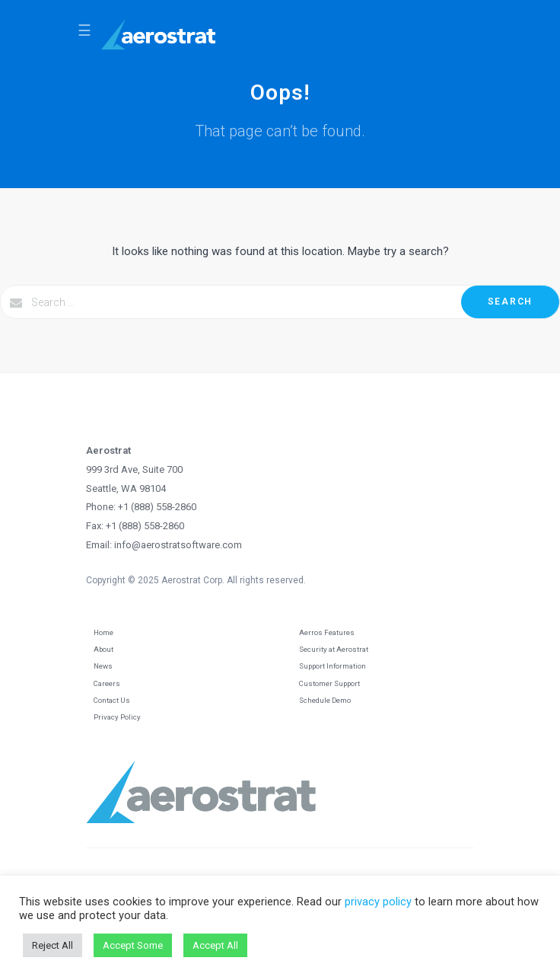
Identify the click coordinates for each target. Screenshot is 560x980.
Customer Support (329, 683)
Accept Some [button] (133, 945)
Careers (107, 683)
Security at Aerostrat (334, 649)
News (103, 666)
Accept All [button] (215, 945)
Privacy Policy (117, 717)
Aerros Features (327, 632)
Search (510, 302)
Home (103, 632)
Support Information (332, 666)
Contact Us (112, 700)
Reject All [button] (52, 945)
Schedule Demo (325, 700)
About (103, 649)
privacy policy (378, 902)
